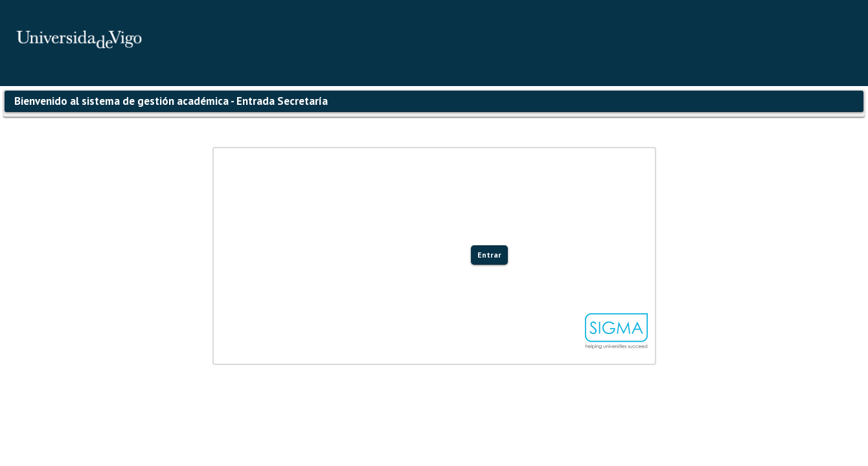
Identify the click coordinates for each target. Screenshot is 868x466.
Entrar (489, 255)
